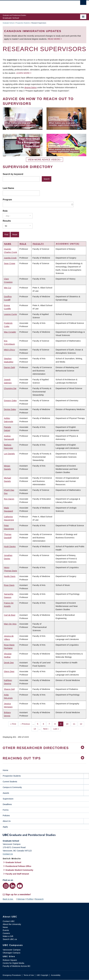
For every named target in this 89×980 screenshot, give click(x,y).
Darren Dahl (9, 367)
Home (5, 770)
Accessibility (56, 975)
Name (8, 244)
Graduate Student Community (19, 870)
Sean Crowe (10, 263)
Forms (6, 810)
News (5, 927)
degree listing (30, 87)
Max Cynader (10, 332)
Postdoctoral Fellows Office (18, 866)
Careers (6, 933)
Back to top (9, 899)
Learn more (23, 73)
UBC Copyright (42, 975)
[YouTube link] (20, 886)
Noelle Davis (10, 576)
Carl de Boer (10, 615)
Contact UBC (9, 921)
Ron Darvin (9, 499)
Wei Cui (7, 288)
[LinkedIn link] (12, 886)
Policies (6, 815)
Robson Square (10, 960)
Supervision (8, 799)
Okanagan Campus (11, 953)
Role (5, 211)
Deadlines (7, 804)
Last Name (8, 188)
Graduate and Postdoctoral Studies (44, 835)
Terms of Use (29, 975)
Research (39, 899)
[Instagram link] (6, 886)
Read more (54, 39)
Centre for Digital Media (13, 963)
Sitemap (21, 899)
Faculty (38, 244)
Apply (5, 827)
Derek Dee (9, 663)
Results (7, 221)
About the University (12, 924)
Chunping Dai (10, 388)
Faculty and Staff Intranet (17, 874)
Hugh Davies (10, 546)
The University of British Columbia (32, 6)
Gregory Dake (10, 400)
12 (82, 724)
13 (36, 729)
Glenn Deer (9, 671)
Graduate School (8, 23)
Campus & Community (12, 787)
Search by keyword (13, 174)
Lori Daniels (9, 454)
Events (6, 930)
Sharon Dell (9, 689)
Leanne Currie (10, 314)
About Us (7, 821)
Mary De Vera (10, 624)
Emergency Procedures (12, 975)
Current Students (10, 782)
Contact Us (8, 854)
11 (75, 724)
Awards (6, 793)
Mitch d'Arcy (9, 350)
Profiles (30, 899)
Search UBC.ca (10, 939)
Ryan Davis (9, 585)
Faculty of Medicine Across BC (17, 966)
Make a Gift (8, 936)
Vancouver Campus (12, 950)
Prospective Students (23, 23)
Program (7, 200)
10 (68, 724)
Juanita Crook (10, 258)
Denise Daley (10, 409)
